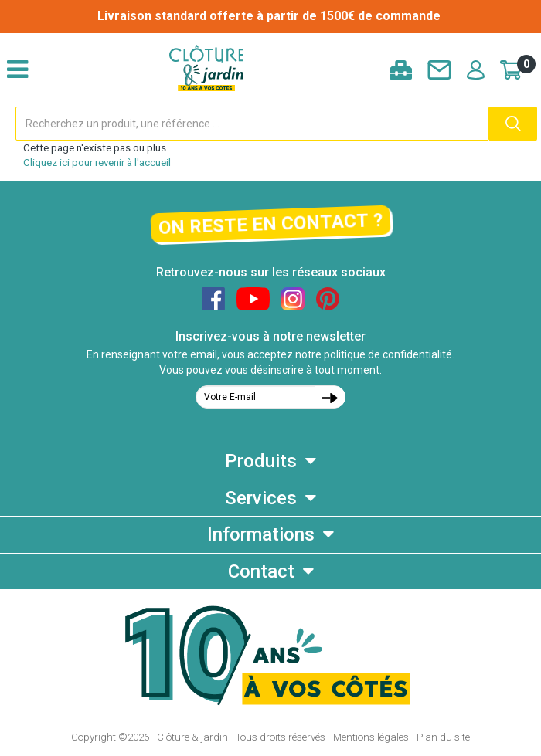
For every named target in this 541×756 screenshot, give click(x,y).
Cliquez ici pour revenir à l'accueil (97, 163)
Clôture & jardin (192, 737)
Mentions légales (371, 737)
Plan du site (443, 737)
